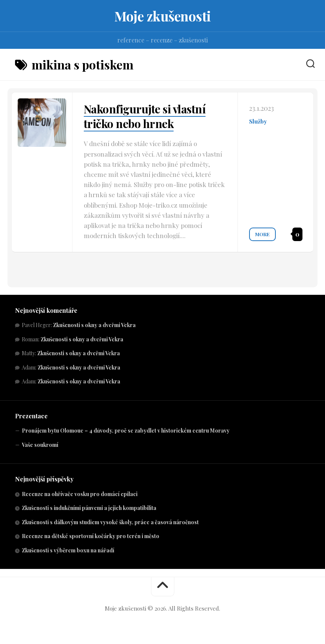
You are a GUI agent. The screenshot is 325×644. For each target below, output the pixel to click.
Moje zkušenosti (163, 16)
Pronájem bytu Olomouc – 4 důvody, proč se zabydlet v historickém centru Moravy (126, 431)
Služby (258, 121)
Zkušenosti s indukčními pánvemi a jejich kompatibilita (89, 508)
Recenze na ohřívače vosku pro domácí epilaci (80, 494)
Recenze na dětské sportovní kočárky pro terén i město (91, 536)
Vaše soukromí (40, 445)
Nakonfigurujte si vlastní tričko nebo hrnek (145, 116)
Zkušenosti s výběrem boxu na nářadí (68, 550)
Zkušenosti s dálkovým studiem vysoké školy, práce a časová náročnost (110, 522)
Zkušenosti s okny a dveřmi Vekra (94, 325)
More (262, 234)
